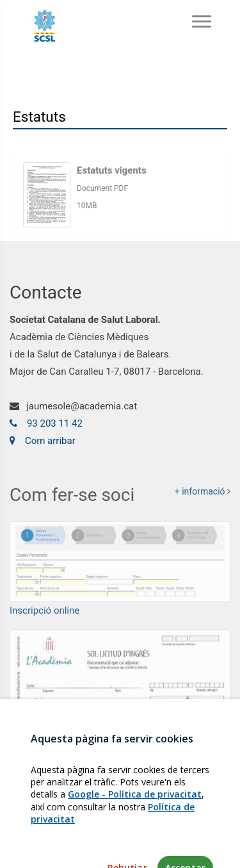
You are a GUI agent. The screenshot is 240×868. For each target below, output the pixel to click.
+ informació (203, 495)
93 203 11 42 (46, 423)
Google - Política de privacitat (135, 822)
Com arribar (43, 441)
